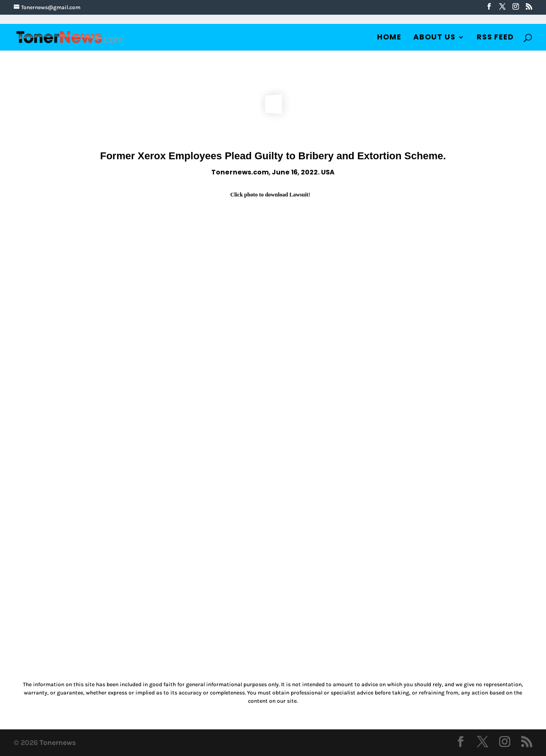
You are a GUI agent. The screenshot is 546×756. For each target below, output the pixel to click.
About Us (434, 38)
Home (389, 38)
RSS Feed (495, 38)
